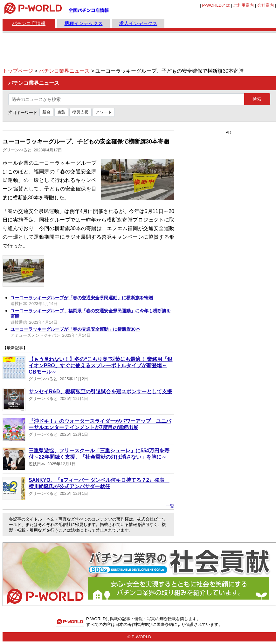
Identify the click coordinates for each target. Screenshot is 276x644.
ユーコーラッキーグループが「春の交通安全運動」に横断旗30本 (75, 329)
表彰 (61, 112)
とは (216, 5)
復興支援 (80, 112)
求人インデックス (138, 23)
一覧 (170, 506)
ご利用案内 (243, 5)
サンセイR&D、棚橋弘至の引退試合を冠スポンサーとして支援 (100, 392)
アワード (104, 112)
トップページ (18, 71)
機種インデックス (84, 23)
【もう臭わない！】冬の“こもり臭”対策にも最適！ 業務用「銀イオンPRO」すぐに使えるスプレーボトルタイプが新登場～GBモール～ (100, 365)
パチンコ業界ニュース (64, 71)
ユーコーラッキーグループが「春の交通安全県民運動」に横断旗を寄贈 (82, 298)
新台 (46, 112)
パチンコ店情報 (29, 23)
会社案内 (266, 5)
